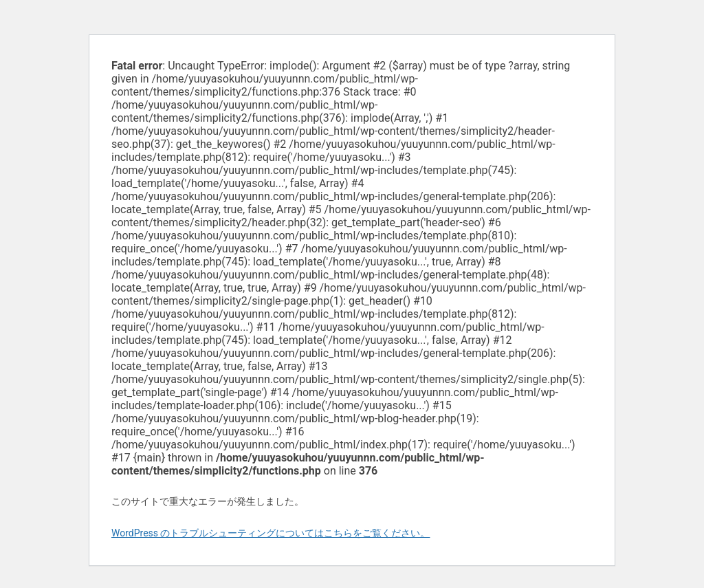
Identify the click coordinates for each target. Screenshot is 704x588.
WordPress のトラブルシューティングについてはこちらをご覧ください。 (271, 533)
